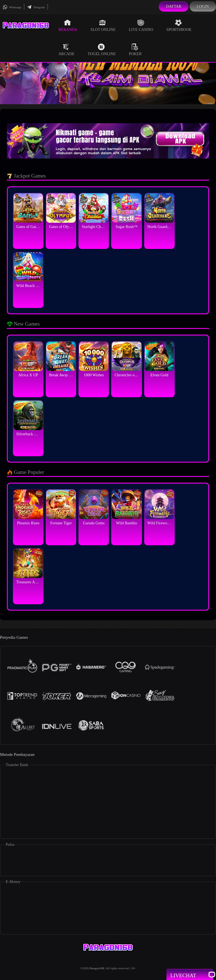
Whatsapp (12, 7)
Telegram (36, 7)
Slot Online (103, 25)
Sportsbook (179, 25)
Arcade (66, 50)
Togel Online (102, 50)
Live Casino (141, 25)
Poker (135, 50)
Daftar (174, 6)
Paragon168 (97, 968)
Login (203, 6)
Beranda (68, 25)
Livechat (190, 975)
